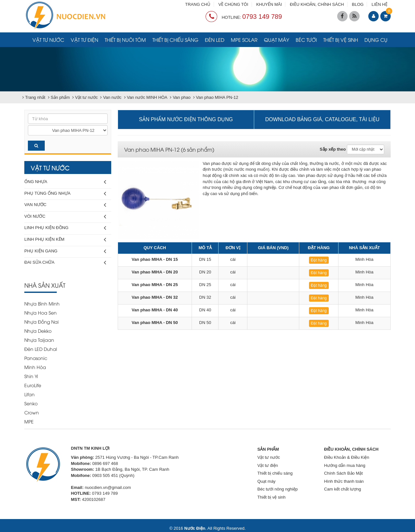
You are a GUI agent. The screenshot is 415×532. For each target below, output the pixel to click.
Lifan (30, 394)
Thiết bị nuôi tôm (125, 40)
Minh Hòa (35, 367)
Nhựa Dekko (38, 331)
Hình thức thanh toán (344, 481)
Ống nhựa (65, 182)
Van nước (65, 205)
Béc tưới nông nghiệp (278, 489)
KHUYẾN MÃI (269, 4)
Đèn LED (215, 40)
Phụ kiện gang (65, 251)
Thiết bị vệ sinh (341, 40)
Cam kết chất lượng (342, 489)
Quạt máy (277, 40)
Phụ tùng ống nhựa (65, 194)
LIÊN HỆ (379, 4)
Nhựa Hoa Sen (41, 312)
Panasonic (36, 358)
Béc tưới (306, 40)
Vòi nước (65, 217)
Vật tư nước (48, 40)
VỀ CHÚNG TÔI (233, 4)
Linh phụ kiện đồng (65, 228)
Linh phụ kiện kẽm (65, 240)
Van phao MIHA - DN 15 (155, 259)
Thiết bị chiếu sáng (175, 40)
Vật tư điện (84, 40)
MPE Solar (244, 40)
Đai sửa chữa (65, 263)
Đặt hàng (319, 260)
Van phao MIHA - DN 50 (155, 323)
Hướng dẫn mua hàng (344, 465)
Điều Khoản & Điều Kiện (346, 457)
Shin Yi (31, 376)
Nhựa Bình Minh (42, 303)
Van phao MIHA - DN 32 (155, 297)
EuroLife (33, 385)
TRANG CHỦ (198, 4)
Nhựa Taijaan (39, 340)
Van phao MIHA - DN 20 (155, 272)
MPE (29, 421)
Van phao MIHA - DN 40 (155, 310)
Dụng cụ (376, 40)
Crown (32, 412)
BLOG (358, 4)
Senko (31, 403)
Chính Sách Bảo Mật (343, 473)
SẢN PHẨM (268, 449)
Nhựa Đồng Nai (41, 322)
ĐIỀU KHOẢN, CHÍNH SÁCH (317, 4)
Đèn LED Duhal (41, 349)
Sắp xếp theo (333, 149)
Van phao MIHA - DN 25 (155, 285)
